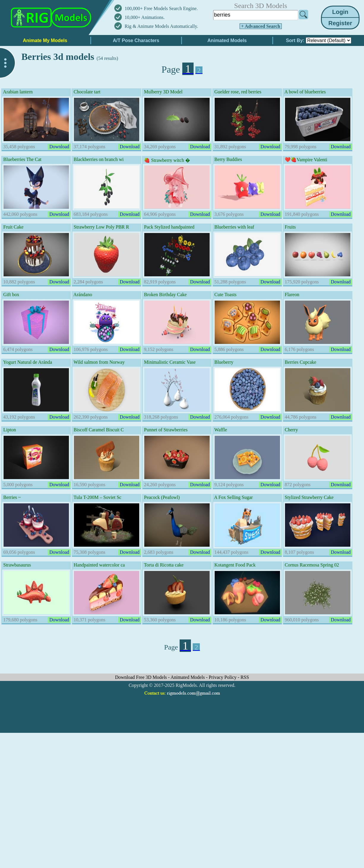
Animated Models (188, 677)
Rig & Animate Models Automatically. (161, 26)
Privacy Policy (223, 677)
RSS (245, 677)
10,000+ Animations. (145, 17)
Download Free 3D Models (141, 677)
